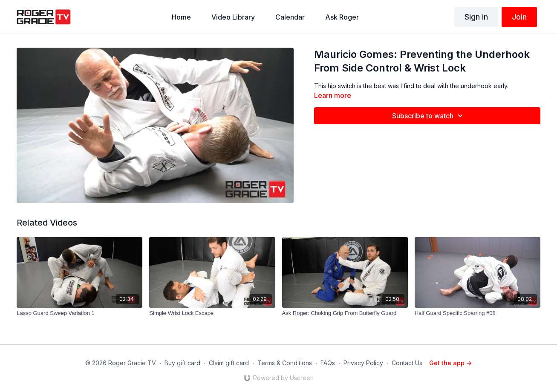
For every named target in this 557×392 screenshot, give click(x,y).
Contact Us (407, 363)
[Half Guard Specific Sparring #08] (478, 313)
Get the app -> (450, 363)
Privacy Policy (363, 363)
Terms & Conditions (285, 363)
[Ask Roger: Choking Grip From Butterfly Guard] (345, 313)
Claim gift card (229, 363)
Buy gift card (182, 363)
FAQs (328, 363)
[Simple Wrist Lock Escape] (212, 313)
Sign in (476, 17)
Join (519, 17)
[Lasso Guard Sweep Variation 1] (79, 313)
